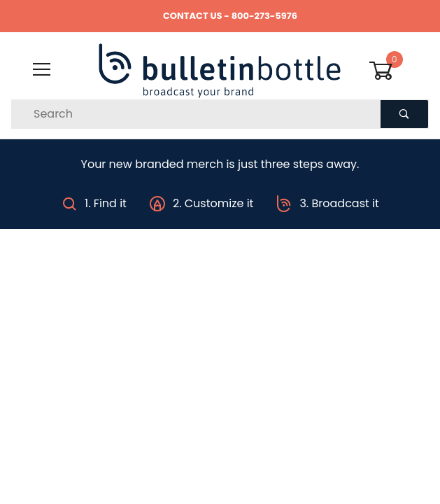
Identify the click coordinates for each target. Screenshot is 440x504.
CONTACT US (193, 16)
